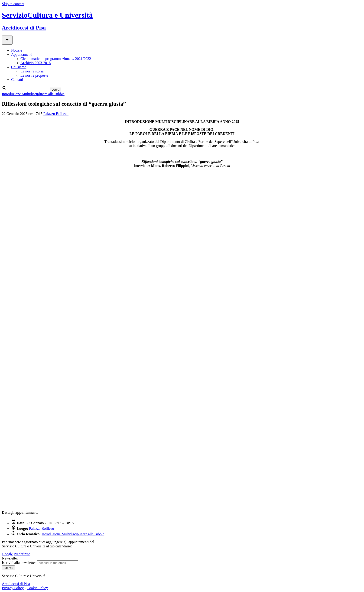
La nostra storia (32, 71)
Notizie (17, 50)
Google (7, 554)
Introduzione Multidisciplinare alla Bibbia (33, 94)
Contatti (17, 80)
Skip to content (13, 4)
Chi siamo (19, 67)
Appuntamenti (22, 54)
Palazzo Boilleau (56, 114)
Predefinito (22, 554)
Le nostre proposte (34, 75)
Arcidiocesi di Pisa (16, 584)
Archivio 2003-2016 (36, 63)
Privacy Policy (13, 588)
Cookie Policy (37, 588)
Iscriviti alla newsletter (19, 563)
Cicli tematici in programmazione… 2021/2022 (56, 59)
